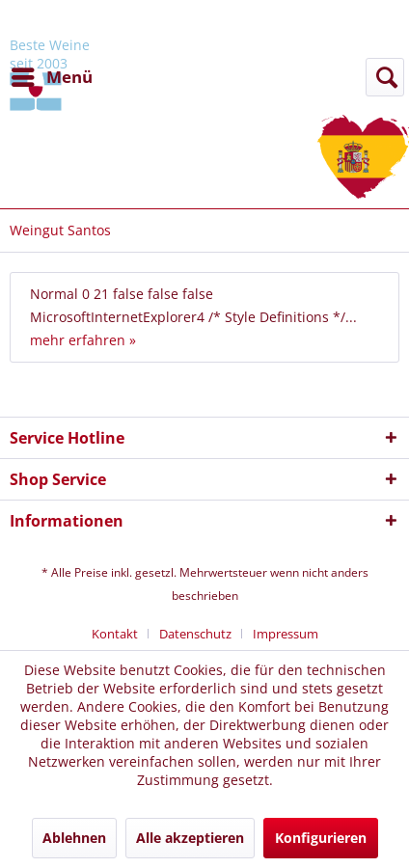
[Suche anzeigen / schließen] (385, 77)
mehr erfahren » (83, 340)
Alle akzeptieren (190, 838)
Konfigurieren (321, 838)
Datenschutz (195, 634)
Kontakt (115, 634)
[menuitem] (51, 77)
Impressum (286, 634)
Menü (52, 75)
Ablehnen (74, 838)
